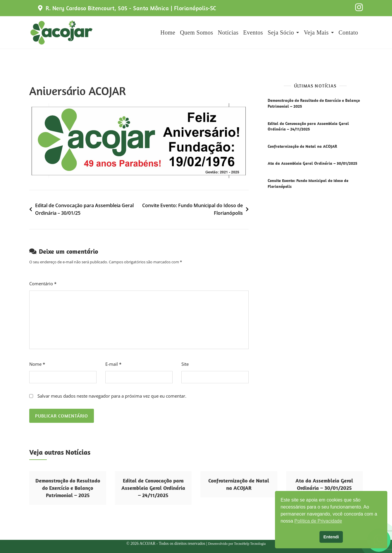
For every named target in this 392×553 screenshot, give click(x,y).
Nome (37, 364)
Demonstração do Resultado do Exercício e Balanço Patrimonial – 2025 (68, 488)
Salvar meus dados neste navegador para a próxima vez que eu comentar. (112, 396)
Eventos (253, 32)
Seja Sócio (281, 32)
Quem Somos (196, 32)
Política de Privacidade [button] (318, 521)
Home (168, 32)
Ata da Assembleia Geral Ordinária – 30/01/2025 (312, 163)
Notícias (228, 32)
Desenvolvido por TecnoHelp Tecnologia (237, 544)
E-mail (113, 364)
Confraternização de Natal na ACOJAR (302, 146)
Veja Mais (316, 32)
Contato (348, 32)
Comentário (43, 284)
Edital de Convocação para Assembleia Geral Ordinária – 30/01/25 (84, 209)
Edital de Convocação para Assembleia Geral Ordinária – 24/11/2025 (308, 126)
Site (185, 364)
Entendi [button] (331, 537)
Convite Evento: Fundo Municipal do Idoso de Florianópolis (192, 209)
